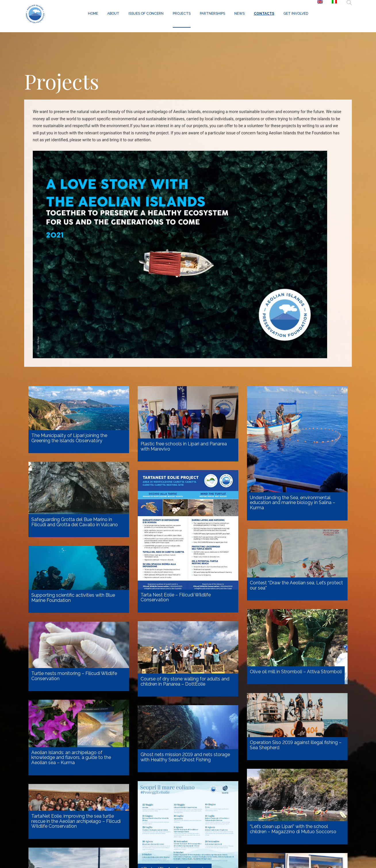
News (239, 14)
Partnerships (212, 14)
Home (93, 14)
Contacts (264, 14)
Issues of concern (146, 14)
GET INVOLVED (296, 14)
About (113, 14)
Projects (182, 14)
